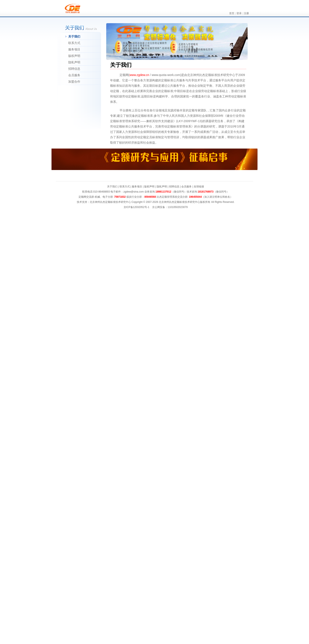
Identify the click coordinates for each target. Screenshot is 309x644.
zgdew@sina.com (134, 192)
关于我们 (74, 36)
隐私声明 (74, 62)
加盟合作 (74, 82)
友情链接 (199, 187)
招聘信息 (74, 69)
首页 (232, 13)
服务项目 (74, 49)
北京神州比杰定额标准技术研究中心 (179, 202)
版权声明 (74, 56)
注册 (246, 13)
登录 (239, 13)
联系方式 (74, 43)
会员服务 (74, 75)
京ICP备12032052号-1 (136, 207)
